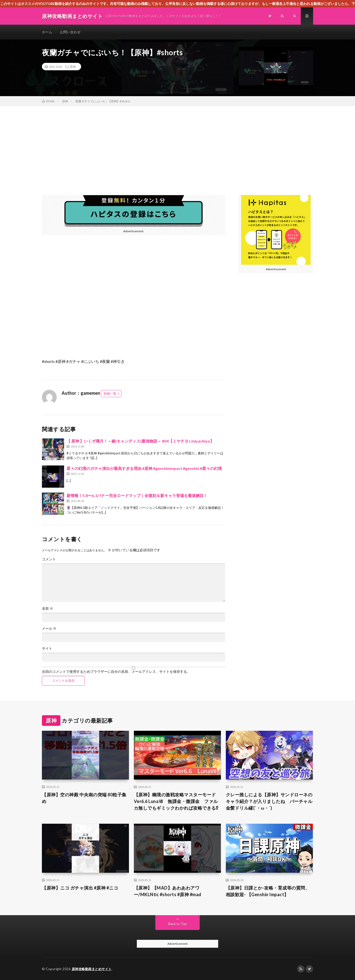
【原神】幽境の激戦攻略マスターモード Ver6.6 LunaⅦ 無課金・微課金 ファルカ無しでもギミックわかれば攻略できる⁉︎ (176, 801)
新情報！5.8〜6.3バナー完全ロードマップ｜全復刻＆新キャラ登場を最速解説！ (137, 495)
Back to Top (178, 924)
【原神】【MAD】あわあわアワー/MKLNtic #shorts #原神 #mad (168, 891)
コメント (49, 559)
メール (49, 628)
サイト (47, 648)
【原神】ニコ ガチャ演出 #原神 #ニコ (80, 888)
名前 (47, 608)
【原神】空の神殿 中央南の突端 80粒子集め (84, 798)
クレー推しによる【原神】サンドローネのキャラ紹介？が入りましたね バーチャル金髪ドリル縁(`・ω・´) (269, 801)
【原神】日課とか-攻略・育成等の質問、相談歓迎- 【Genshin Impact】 (268, 891)
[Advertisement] (177, 143)
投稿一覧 (110, 393)
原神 (73, 67)
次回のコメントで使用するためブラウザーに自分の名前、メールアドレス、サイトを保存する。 (116, 672)
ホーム (47, 32)
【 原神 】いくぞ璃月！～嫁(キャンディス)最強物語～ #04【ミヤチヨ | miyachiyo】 (140, 441)
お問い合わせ (70, 32)
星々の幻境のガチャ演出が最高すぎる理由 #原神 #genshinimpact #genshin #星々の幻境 (144, 468)
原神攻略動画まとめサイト (92, 969)
